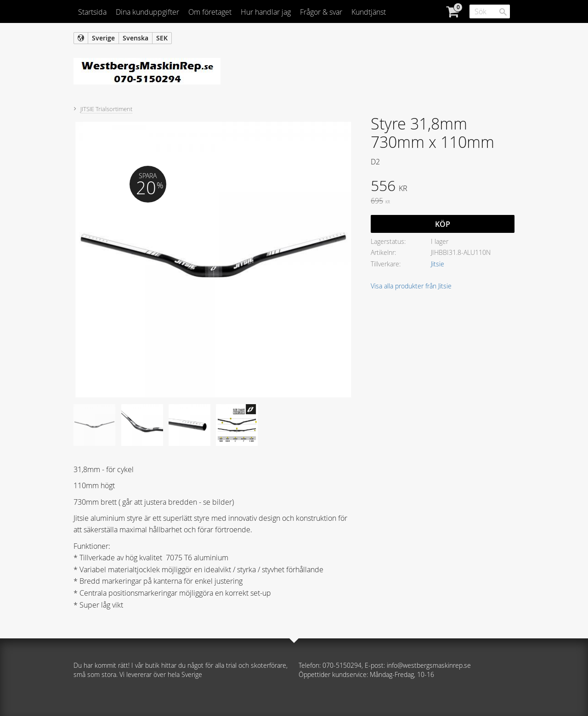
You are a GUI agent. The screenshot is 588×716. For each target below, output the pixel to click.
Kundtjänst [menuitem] (369, 12)
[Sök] (503, 12)
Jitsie (438, 264)
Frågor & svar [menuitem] (321, 12)
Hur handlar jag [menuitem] (266, 12)
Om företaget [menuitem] (210, 12)
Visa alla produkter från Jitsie (411, 286)
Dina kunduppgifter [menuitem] (147, 12)
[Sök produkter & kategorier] (490, 11)
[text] (443, 187)
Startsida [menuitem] (92, 12)
